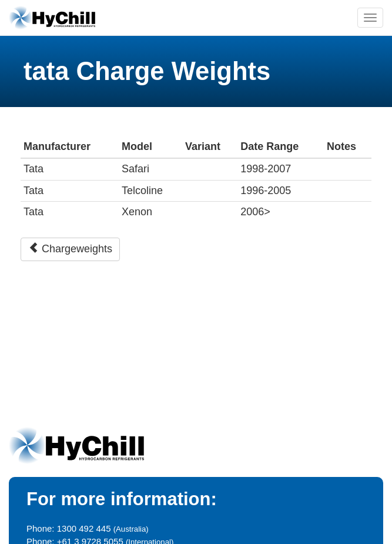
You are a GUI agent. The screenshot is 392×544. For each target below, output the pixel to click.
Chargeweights (70, 248)
